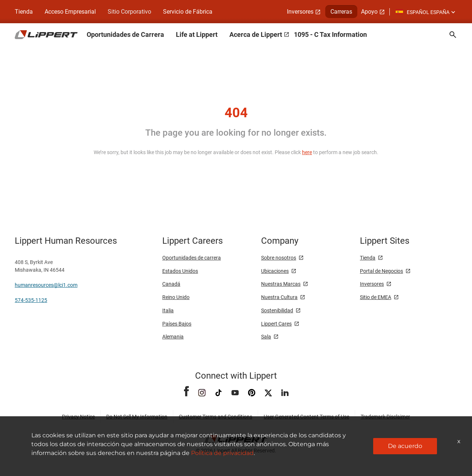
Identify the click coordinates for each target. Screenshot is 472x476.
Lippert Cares (276, 324)
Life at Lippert (197, 34)
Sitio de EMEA (376, 297)
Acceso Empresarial (70, 12)
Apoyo (369, 12)
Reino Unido (176, 297)
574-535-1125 (31, 300)
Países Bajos (177, 324)
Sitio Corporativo (129, 12)
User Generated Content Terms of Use (306, 417)
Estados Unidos (180, 271)
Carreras (341, 12)
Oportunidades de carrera (192, 258)
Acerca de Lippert (256, 34)
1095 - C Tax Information (330, 34)
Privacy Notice (78, 417)
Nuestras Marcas (281, 284)
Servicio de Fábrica (188, 12)
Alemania (173, 337)
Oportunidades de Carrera (125, 34)
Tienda (24, 12)
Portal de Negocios (381, 271)
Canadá (171, 284)
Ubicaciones (275, 271)
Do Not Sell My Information (137, 417)
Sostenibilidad (277, 310)
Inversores (300, 12)
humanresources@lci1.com (46, 285)
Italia (168, 310)
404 (236, 113)
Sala (266, 337)
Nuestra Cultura (279, 297)
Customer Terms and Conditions (216, 417)
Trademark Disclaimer (385, 417)
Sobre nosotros (279, 258)
